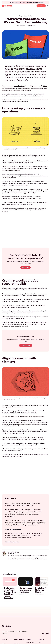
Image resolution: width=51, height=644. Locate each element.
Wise (45, 86)
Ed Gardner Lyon (19, 86)
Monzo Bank (39, 88)
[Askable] (7, 626)
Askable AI (4, 643)
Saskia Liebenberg (10, 88)
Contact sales (26, 345)
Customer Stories (30, 642)
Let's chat (25, 268)
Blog (40, 642)
